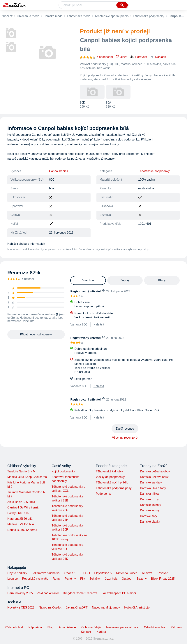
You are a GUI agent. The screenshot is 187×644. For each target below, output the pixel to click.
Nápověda (35, 627)
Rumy (57, 579)
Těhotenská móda (78, 16)
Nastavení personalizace (122, 627)
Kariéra (101, 632)
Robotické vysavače (35, 579)
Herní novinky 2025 (20, 593)
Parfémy (70, 579)
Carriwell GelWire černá (23, 507)
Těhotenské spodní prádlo (112, 16)
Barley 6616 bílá (18, 513)
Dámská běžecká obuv (155, 471)
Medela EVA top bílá (21, 524)
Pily (83, 579)
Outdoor (127, 579)
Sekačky (95, 579)
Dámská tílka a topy (153, 488)
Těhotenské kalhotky (109, 471)
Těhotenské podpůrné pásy (114, 488)
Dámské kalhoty (151, 505)
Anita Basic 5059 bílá (21, 502)
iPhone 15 (71, 573)
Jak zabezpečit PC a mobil (119, 593)
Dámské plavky (150, 522)
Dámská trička (149, 494)
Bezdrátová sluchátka (46, 573)
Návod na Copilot (50, 607)
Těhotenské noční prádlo (112, 482)
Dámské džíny (149, 499)
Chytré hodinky (17, 573)
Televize (147, 573)
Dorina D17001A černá (22, 530)
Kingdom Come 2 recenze (80, 593)
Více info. (29, 321)
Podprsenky (104, 494)
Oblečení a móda (28, 16)
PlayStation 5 (103, 573)
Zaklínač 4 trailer (48, 593)
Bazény (142, 579)
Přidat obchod (14, 627)
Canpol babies (59, 171)
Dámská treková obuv (154, 477)
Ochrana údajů (91, 627)
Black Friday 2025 (163, 579)
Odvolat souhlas (155, 627)
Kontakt (86, 632)
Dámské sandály (151, 482)
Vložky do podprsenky (110, 477)
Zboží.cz (7, 16)
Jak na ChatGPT (77, 607)
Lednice (13, 579)
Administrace (67, 627)
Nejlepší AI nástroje (137, 607)
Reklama (176, 627)
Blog (50, 627)
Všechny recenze (123, 438)
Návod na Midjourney (106, 607)
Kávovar (162, 573)
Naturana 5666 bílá (20, 519)
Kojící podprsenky (63, 471)
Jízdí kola (111, 579)
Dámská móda (53, 16)
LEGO (86, 573)
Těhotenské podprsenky (149, 16)
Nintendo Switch (127, 573)
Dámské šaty (149, 516)
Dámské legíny (150, 510)
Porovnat (139, 57)
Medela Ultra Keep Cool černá (27, 477)
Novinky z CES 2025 (21, 607)
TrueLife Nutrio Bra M (21, 471)
